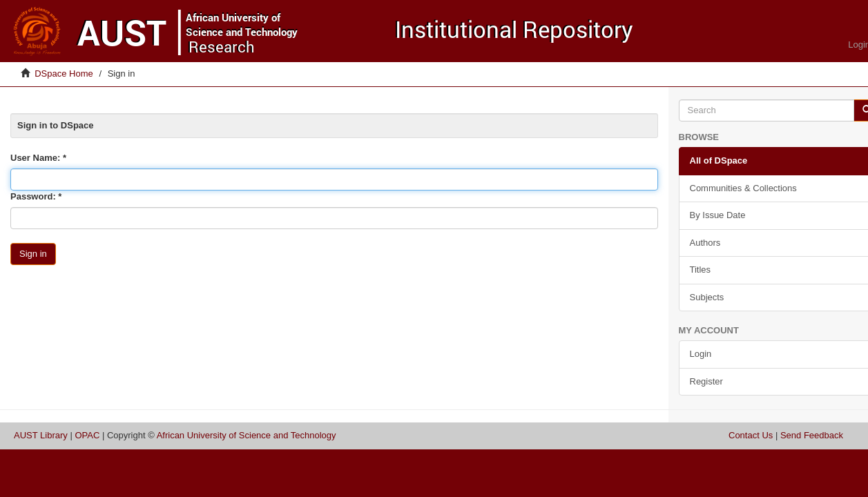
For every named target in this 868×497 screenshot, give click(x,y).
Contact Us (751, 435)
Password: (34, 196)
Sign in (33, 254)
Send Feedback (812, 435)
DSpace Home (64, 74)
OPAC (87, 435)
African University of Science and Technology (247, 435)
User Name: (37, 158)
